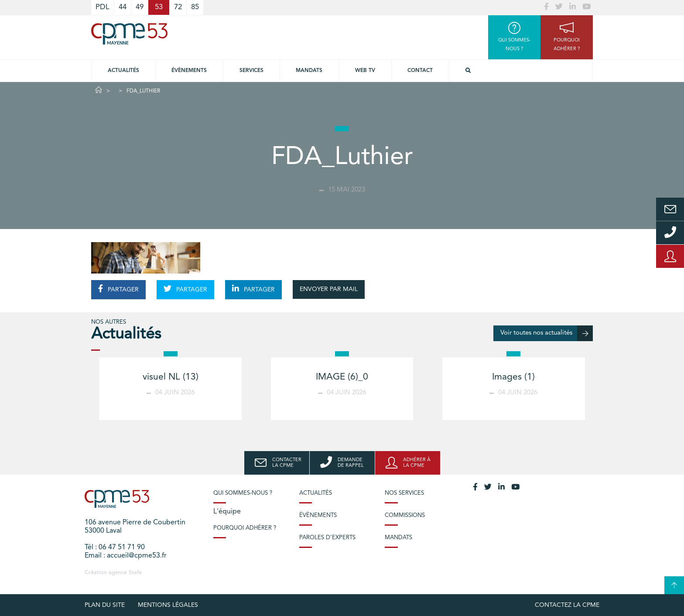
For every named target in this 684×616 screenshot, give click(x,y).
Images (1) (513, 377)
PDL (103, 7)
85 (195, 7)
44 (123, 7)
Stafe (135, 573)
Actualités (123, 71)
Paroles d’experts (327, 538)
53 (159, 7)
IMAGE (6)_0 (342, 377)
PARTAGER (118, 289)
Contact (420, 71)
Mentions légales (168, 605)
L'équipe (227, 512)
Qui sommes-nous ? (243, 493)
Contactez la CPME (567, 605)
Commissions (405, 515)
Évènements (189, 71)
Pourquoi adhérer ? (245, 528)
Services (251, 71)
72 (178, 7)
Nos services (404, 493)
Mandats (309, 71)
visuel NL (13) (171, 377)
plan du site (105, 605)
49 (140, 7)
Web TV (365, 71)
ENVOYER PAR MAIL (329, 289)
